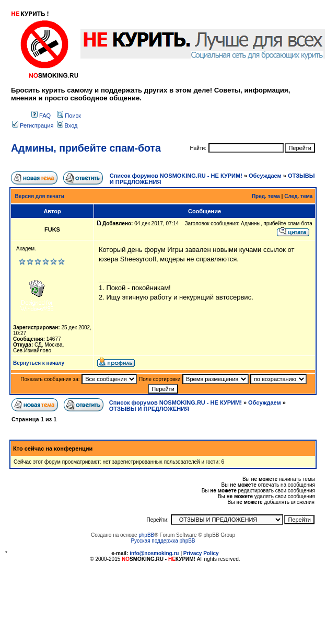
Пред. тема (266, 196)
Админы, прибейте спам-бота (86, 148)
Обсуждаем (265, 176)
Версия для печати (40, 196)
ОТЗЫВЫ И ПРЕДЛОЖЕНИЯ (149, 409)
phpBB (146, 535)
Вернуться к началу (39, 363)
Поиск (69, 116)
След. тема (298, 196)
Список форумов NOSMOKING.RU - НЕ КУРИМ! (176, 176)
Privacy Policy (201, 553)
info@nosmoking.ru (154, 553)
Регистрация (33, 125)
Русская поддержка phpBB (163, 541)
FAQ (41, 116)
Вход (67, 125)
